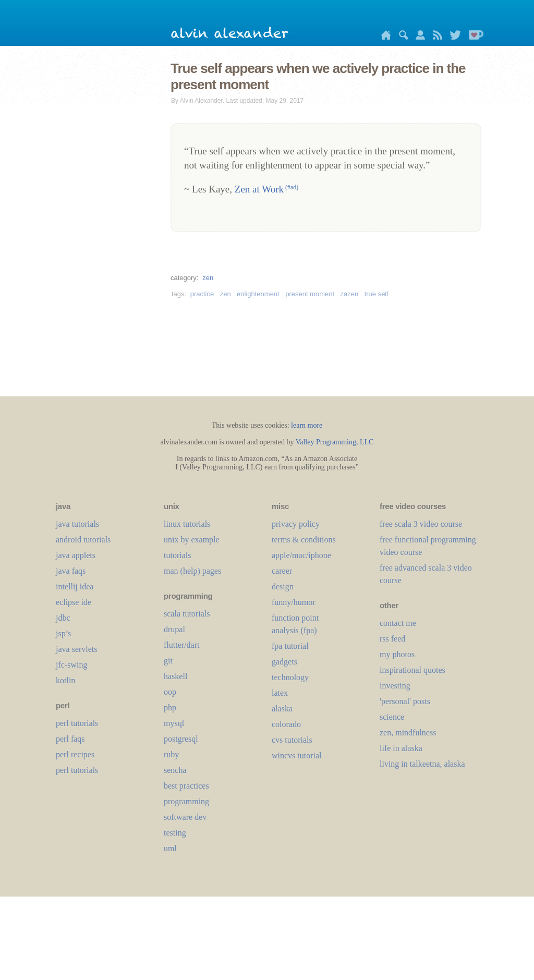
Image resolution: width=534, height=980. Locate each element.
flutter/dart (181, 645)
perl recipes (75, 754)
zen (208, 278)
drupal (174, 629)
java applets (76, 555)
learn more (307, 425)
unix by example (192, 540)
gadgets (284, 662)
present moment (310, 294)
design (283, 586)
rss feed (392, 639)
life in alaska (401, 748)
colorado (286, 724)
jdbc (63, 618)
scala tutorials (187, 614)
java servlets (77, 649)
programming (186, 801)
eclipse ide (74, 602)
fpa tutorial (290, 646)
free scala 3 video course (421, 524)
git (168, 661)
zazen (350, 294)
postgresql (181, 739)
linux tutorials (187, 524)
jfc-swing (71, 665)
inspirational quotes (412, 670)
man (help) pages (192, 571)
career (282, 571)
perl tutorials (77, 723)
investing (395, 686)
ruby (171, 754)
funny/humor (294, 602)
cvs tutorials (292, 740)
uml (170, 848)
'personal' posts (405, 701)
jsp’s (63, 633)
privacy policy (296, 524)
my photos (397, 654)
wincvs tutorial (297, 755)
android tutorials (83, 540)
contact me (398, 623)
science (392, 717)
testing (175, 833)
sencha (175, 770)
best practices (186, 786)
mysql (174, 723)
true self (377, 294)
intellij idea (75, 586)
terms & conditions (304, 540)
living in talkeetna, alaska (422, 764)
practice (202, 294)
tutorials (177, 555)
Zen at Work (266, 189)
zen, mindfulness (408, 733)
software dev (185, 817)
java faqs (71, 571)
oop (170, 692)
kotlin (65, 680)
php (170, 707)
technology (290, 677)
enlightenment (258, 294)
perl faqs (70, 739)
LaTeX (280, 693)
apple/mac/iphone (301, 555)
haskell (175, 676)
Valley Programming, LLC (335, 442)
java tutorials (77, 524)
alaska (282, 709)
